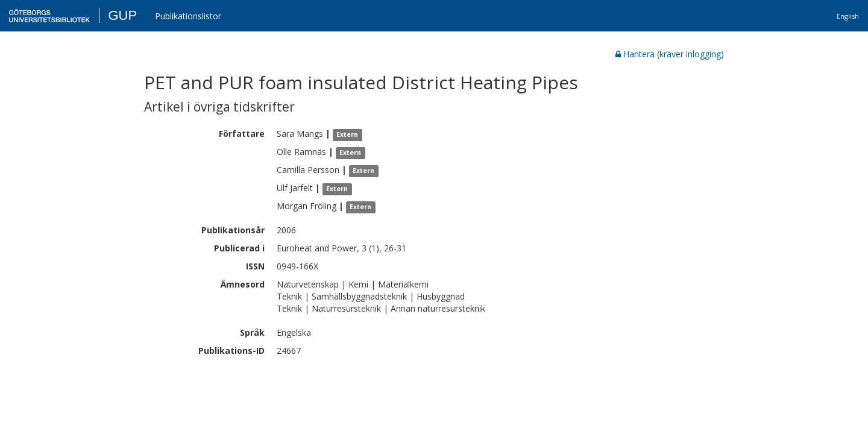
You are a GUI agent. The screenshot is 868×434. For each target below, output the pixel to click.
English (848, 16)
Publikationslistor (188, 16)
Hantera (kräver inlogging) (670, 54)
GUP (122, 15)
